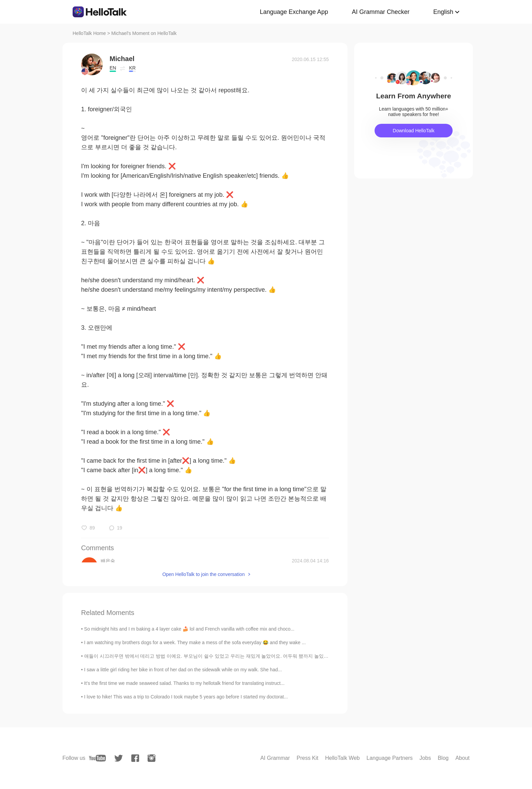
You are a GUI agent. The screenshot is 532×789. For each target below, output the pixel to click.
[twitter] (119, 758)
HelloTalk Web (342, 758)
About (462, 758)
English (443, 12)
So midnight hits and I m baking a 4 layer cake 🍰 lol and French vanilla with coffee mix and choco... (189, 629)
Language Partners (389, 758)
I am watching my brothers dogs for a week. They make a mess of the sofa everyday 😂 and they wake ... (195, 642)
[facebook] (135, 758)
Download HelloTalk (414, 131)
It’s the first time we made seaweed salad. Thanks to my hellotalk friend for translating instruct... (184, 683)
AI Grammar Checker (381, 12)
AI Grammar (275, 758)
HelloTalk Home (89, 33)
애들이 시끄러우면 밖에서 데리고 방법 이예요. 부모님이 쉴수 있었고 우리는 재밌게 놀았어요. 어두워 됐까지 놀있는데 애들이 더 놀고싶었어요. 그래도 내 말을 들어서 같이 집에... (272, 656)
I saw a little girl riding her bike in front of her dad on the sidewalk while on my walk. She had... (183, 670)
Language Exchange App (294, 12)
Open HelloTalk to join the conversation (203, 574)
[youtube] (97, 758)
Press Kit (307, 758)
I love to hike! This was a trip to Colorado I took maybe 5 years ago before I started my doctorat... (186, 697)
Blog (443, 758)
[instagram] (151, 758)
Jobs (425, 758)
